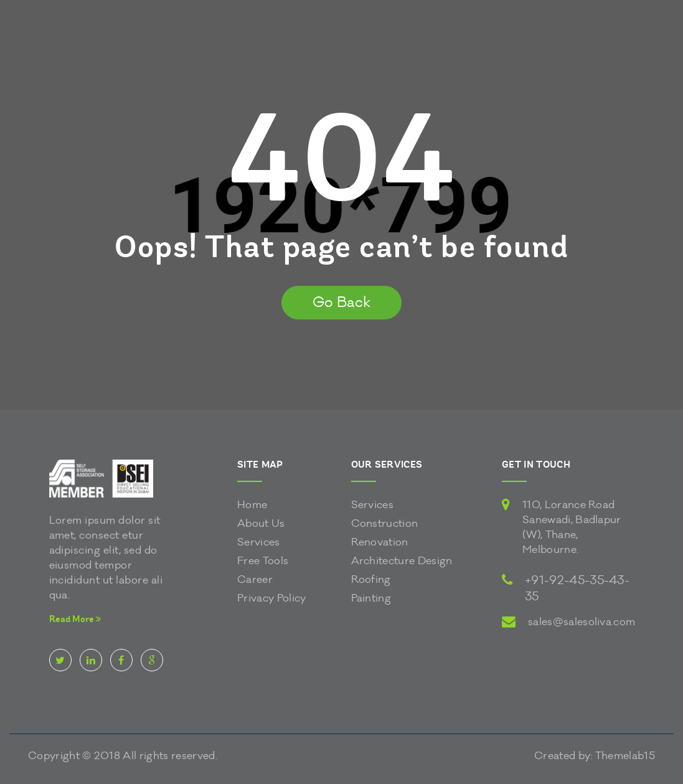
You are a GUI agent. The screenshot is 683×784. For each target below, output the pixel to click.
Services (259, 542)
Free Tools (263, 561)
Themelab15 (625, 756)
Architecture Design (402, 561)
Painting (371, 598)
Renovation (380, 542)
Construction (385, 523)
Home (252, 505)
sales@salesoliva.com (582, 622)
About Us (261, 523)
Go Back (341, 302)
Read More (75, 619)
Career (255, 579)
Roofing (371, 579)
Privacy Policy (271, 598)
